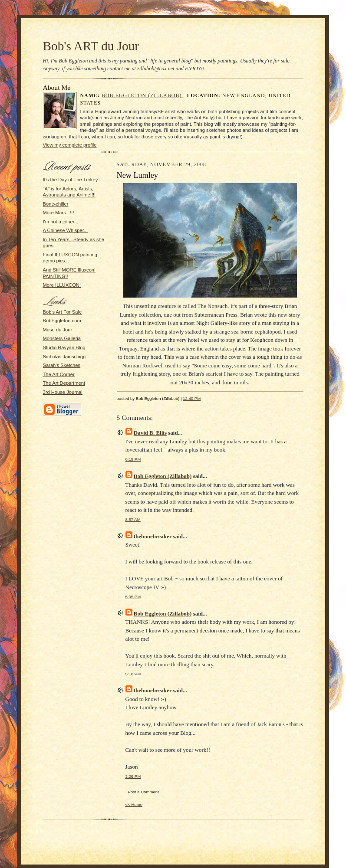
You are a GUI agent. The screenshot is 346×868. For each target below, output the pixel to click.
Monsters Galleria (62, 338)
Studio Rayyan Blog (64, 347)
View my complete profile (70, 145)
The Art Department (64, 383)
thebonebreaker (153, 536)
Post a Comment (143, 792)
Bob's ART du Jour (91, 46)
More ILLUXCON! (62, 285)
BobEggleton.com (62, 321)
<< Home (134, 804)
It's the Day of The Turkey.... (73, 180)
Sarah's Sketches (62, 365)
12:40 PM (192, 398)
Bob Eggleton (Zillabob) (143, 96)
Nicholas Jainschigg (64, 357)
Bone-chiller (56, 204)
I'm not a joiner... (61, 222)
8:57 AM (133, 519)
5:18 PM (133, 674)
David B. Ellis (150, 433)
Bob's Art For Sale (63, 312)
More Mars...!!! (59, 213)
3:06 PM (133, 776)
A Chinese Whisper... (66, 230)
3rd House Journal (63, 392)
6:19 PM (133, 459)
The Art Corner (59, 374)
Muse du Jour (58, 330)
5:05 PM (133, 597)
